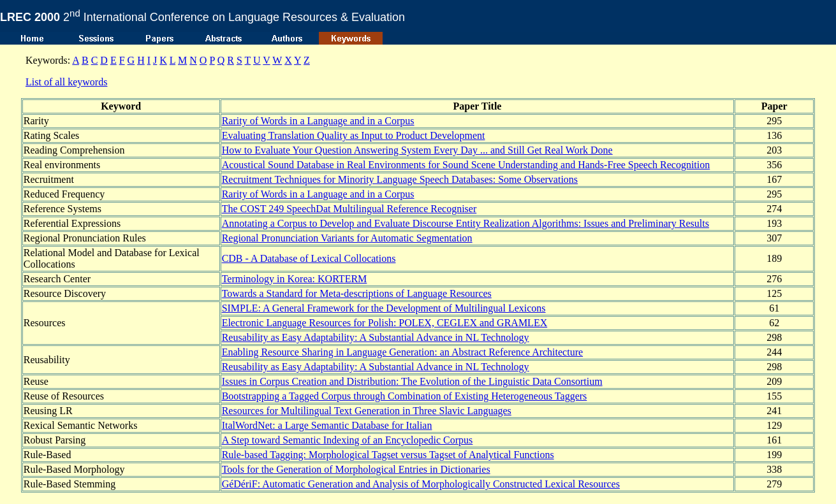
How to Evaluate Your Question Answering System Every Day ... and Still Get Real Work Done (417, 150)
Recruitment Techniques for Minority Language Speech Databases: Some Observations (400, 179)
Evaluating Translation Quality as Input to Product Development (354, 135)
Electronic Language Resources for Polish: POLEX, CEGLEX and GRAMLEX (385, 323)
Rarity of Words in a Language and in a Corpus (318, 121)
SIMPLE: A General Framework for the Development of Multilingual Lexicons (384, 308)
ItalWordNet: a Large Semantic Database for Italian (327, 425)
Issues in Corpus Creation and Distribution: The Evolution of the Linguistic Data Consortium (412, 381)
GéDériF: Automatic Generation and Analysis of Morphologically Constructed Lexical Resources (421, 484)
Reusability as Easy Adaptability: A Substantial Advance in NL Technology (376, 337)
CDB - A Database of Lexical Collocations (309, 258)
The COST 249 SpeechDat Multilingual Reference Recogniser (349, 209)
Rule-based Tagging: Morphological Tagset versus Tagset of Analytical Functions (388, 455)
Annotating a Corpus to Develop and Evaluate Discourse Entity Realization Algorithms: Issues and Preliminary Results (466, 223)
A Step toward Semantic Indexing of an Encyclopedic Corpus (348, 440)
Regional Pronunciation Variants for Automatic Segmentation (347, 238)
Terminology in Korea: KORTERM (295, 279)
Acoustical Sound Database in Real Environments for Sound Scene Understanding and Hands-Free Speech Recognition (466, 165)
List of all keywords (66, 82)
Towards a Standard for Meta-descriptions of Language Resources (357, 293)
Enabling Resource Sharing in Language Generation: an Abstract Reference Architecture (402, 352)
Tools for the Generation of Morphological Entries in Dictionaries (356, 469)
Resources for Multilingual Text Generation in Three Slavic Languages (367, 411)
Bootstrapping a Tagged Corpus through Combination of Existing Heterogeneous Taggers (405, 396)
